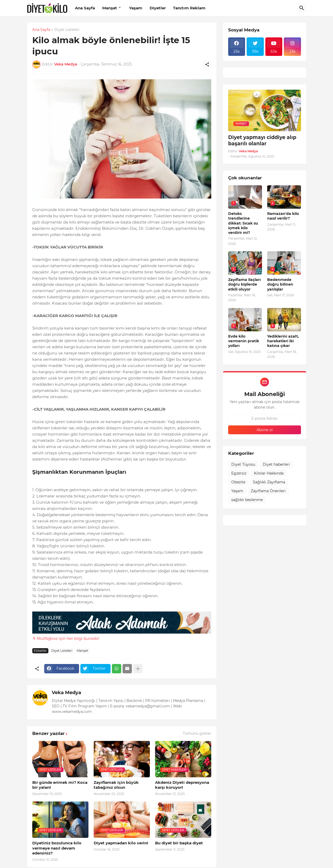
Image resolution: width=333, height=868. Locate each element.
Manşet (110, 8)
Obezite (238, 482)
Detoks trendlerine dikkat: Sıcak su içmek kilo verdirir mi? (243, 223)
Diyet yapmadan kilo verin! (121, 843)
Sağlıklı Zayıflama (269, 482)
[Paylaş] (207, 64)
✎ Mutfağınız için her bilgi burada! (66, 638)
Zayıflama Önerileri (268, 491)
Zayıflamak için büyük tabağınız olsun (116, 785)
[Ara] (302, 8)
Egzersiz (239, 473)
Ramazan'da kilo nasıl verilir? (283, 216)
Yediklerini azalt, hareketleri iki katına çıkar (283, 341)
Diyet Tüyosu (243, 464)
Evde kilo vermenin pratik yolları (244, 341)
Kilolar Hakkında (269, 473)
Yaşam (136, 8)
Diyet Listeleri (67, 30)
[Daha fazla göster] (138, 669)
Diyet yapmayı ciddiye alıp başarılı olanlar (262, 141)
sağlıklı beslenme (247, 500)
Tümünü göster (197, 733)
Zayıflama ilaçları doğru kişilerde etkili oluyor (244, 284)
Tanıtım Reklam (189, 8)
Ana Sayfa (85, 8)
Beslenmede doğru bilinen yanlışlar (280, 284)
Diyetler (158, 8)
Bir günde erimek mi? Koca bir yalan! (60, 785)
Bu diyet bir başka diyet (179, 843)
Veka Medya (66, 693)
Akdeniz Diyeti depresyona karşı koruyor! (182, 785)
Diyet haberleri (276, 464)
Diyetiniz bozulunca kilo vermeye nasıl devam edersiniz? (57, 848)
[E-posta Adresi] (265, 418)
